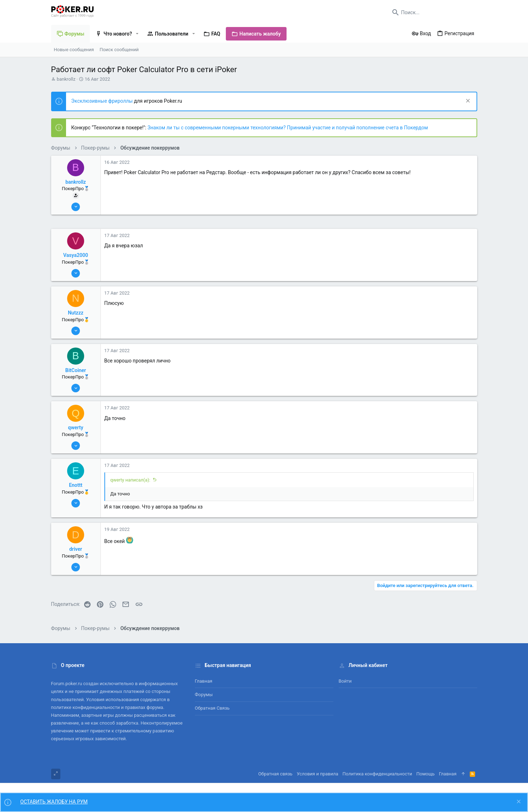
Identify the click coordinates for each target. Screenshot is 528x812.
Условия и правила (318, 774)
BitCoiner (76, 370)
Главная (204, 681)
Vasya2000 (76, 255)
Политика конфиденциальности (377, 774)
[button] (137, 34)
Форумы (204, 695)
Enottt (76, 485)
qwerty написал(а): (130, 480)
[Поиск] (433, 12)
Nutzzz (76, 313)
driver (76, 549)
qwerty (76, 427)
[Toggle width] (56, 774)
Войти (345, 681)
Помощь (426, 774)
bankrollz (66, 79)
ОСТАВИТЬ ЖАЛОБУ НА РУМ (54, 802)
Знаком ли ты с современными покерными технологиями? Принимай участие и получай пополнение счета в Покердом (288, 128)
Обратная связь (212, 708)
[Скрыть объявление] (467, 101)
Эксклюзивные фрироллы (103, 101)
